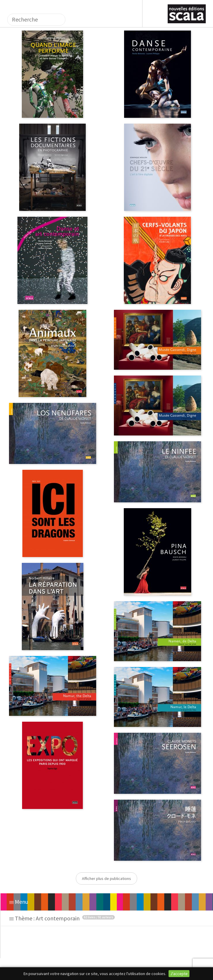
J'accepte (179, 974)
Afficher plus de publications (106, 878)
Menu (19, 902)
